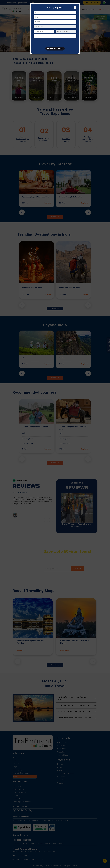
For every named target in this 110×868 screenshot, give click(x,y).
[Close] (75, 7)
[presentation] (49, 43)
